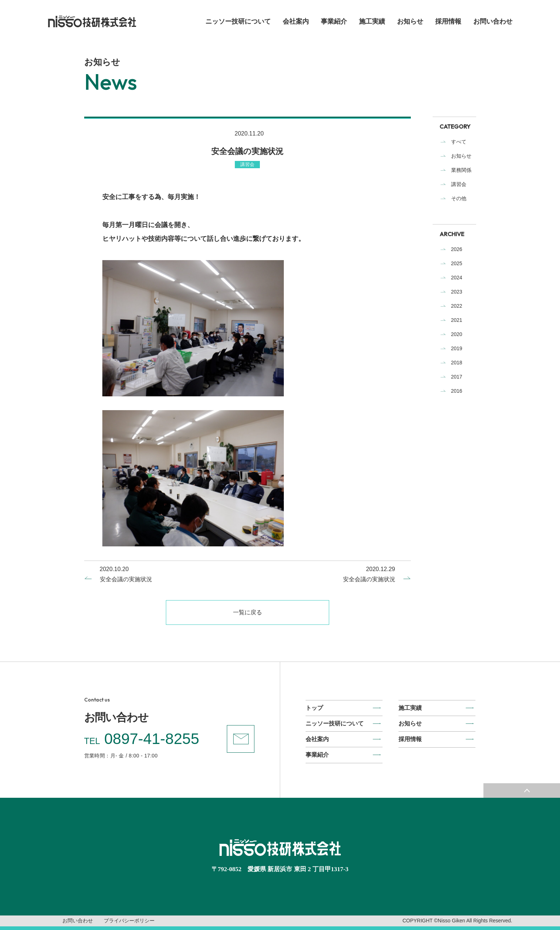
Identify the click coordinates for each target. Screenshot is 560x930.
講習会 (459, 184)
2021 (457, 320)
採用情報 (448, 21)
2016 (457, 391)
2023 (457, 292)
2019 (457, 348)
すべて (459, 142)
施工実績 (372, 21)
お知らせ (410, 21)
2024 (457, 278)
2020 (457, 334)
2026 (457, 249)
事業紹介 (334, 21)
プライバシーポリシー (129, 921)
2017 (457, 377)
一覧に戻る (248, 612)
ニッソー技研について (238, 21)
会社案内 (296, 21)
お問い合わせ (493, 21)
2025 (457, 263)
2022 (457, 306)
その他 (459, 198)
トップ (314, 708)
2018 (457, 363)
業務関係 (461, 170)
